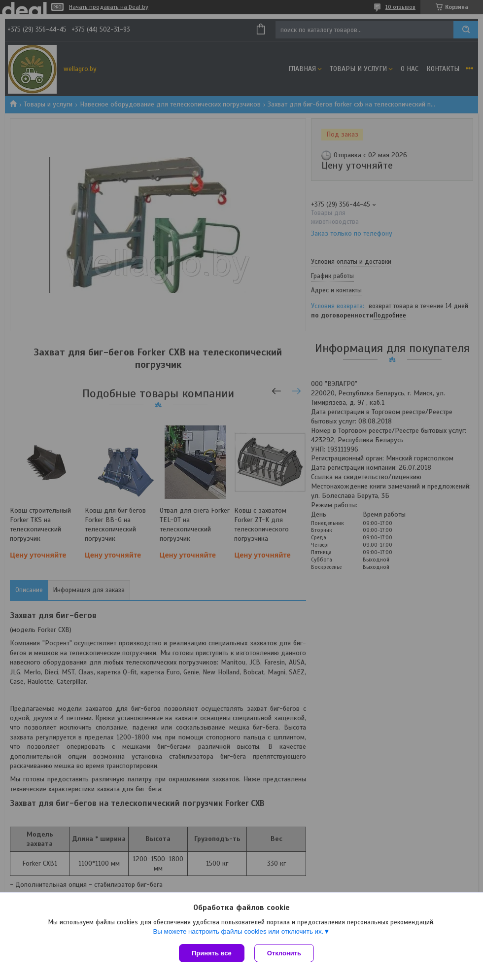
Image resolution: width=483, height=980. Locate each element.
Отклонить (284, 953)
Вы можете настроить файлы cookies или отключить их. (238, 931)
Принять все (212, 953)
